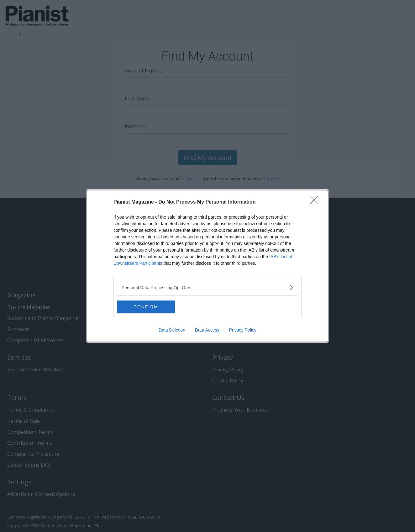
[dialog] (208, 266)
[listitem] (208, 287)
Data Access (207, 330)
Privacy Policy (243, 330)
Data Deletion (172, 330)
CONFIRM (147, 307)
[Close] (316, 202)
